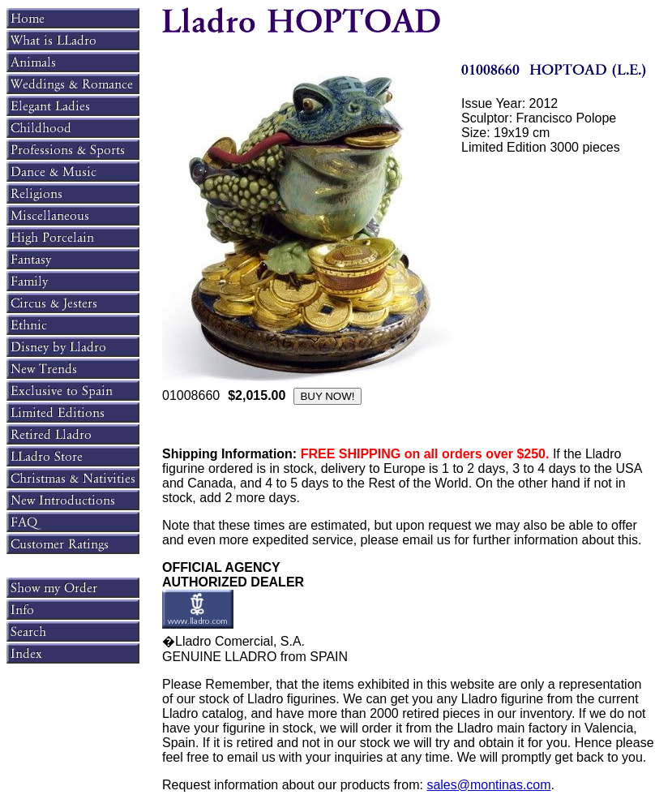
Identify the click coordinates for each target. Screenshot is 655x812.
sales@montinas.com (488, 785)
